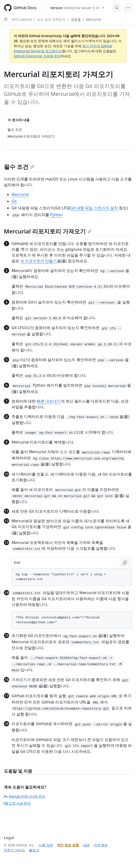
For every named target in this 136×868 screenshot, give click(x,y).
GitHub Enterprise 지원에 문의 (37, 56)
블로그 (34, 850)
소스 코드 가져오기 (51, 19)
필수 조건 (19, 167)
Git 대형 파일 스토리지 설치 (94, 208)
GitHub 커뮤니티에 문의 (25, 796)
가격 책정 (101, 845)
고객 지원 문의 (17, 803)
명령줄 (76, 19)
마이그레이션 (22, 19)
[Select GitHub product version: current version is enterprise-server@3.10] (77, 8)
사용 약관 (46, 845)
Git (14, 201)
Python (56, 215)
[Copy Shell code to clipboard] (125, 563)
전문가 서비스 (14, 850)
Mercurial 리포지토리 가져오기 (48, 231)
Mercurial (93, 19)
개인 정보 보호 (68, 845)
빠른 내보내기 (49, 401)
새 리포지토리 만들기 (39, 261)
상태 (86, 845)
